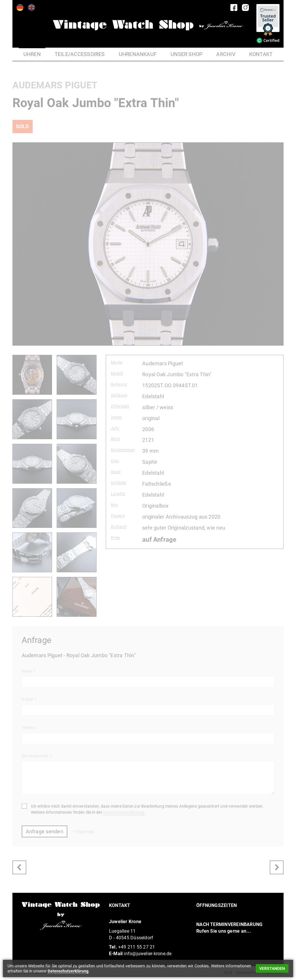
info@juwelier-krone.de (148, 954)
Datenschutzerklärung (124, 812)
